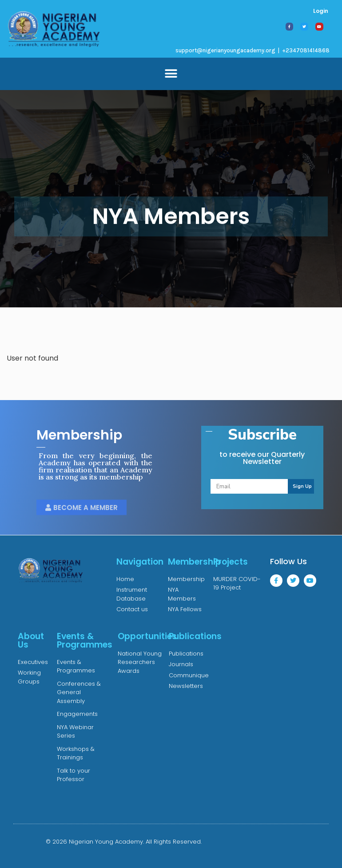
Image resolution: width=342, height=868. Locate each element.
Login (321, 11)
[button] (171, 74)
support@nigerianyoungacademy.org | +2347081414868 (253, 50)
